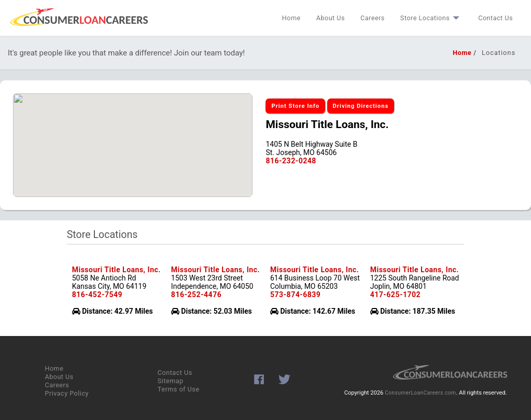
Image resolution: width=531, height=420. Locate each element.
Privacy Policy (67, 393)
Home (291, 18)
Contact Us (495, 18)
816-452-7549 (97, 295)
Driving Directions (361, 106)
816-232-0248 (291, 161)
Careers (373, 18)
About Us (331, 18)
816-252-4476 (196, 295)
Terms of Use (179, 389)
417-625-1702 (395, 295)
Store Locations (431, 18)
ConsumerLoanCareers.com (420, 393)
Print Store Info (295, 106)
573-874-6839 (295, 295)
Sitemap (171, 381)
